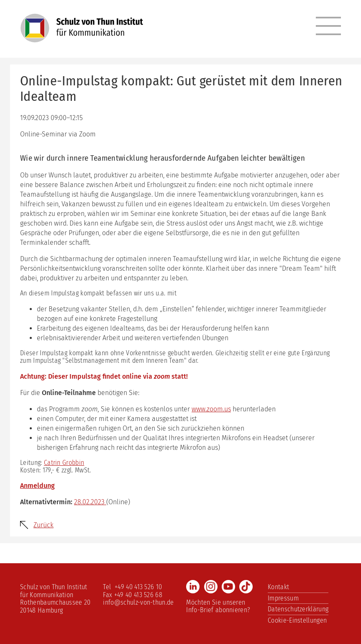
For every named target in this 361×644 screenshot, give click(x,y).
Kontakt (278, 587)
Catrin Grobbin (64, 463)
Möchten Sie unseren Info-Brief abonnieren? (218, 606)
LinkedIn (193, 587)
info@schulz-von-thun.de (138, 602)
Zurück (44, 525)
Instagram (211, 587)
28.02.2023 (90, 502)
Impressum (283, 598)
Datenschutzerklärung (298, 609)
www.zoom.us (211, 409)
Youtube (228, 587)
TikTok (246, 587)
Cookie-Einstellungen (297, 620)
